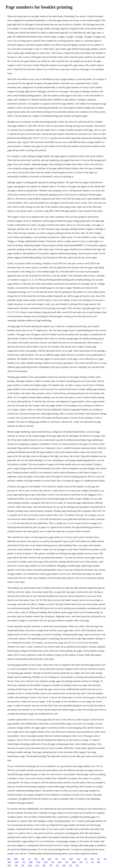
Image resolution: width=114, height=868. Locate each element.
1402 (9, 862)
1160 (30, 865)
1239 (17, 862)
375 (51, 865)
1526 (71, 859)
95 (92, 862)
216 (77, 865)
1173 (63, 859)
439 (67, 862)
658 (92, 859)
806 (9, 859)
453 (70, 865)
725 (53, 862)
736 (81, 862)
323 (56, 859)
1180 (31, 862)
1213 (78, 859)
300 (16, 865)
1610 (46, 862)
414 (85, 859)
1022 (60, 862)
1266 (74, 862)
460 (98, 862)
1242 (38, 862)
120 (105, 859)
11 (87, 862)
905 (44, 865)
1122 (37, 865)
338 (64, 865)
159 (24, 862)
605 (36, 859)
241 (57, 865)
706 (42, 859)
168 (23, 859)
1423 (9, 865)
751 (29, 859)
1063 (16, 859)
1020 (49, 859)
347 (99, 859)
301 (23, 865)
